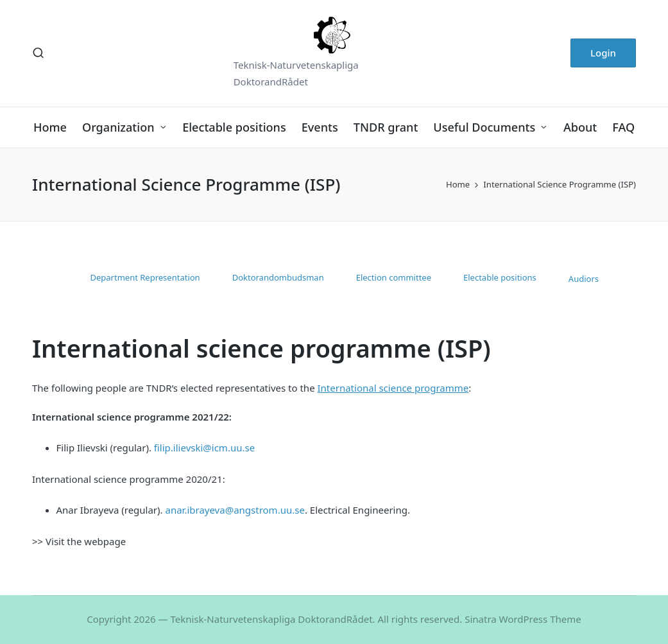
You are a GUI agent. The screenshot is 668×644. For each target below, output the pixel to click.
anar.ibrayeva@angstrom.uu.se (235, 510)
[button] (603, 53)
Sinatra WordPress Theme (523, 619)
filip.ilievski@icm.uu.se (204, 448)
